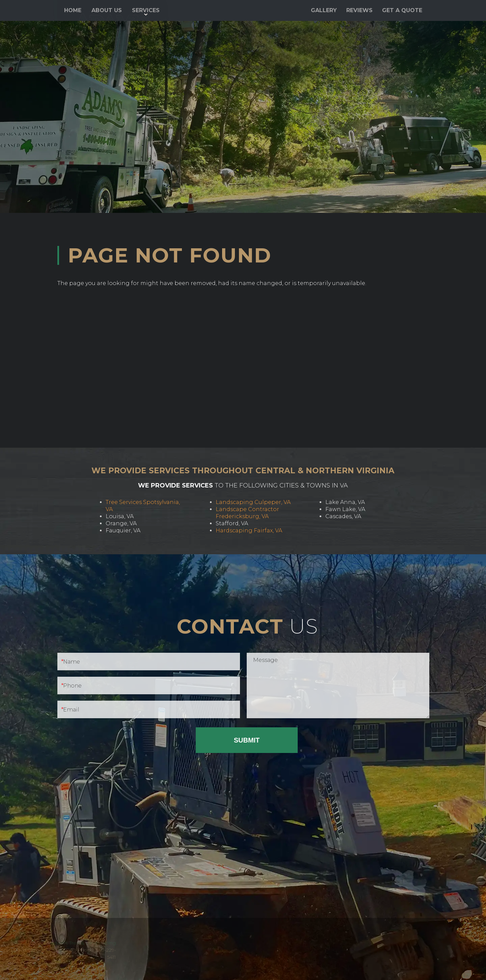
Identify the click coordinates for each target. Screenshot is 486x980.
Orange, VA (121, 523)
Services (146, 10)
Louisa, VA (120, 516)
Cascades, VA (343, 516)
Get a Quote (402, 10)
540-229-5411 (361, 30)
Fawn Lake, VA (345, 509)
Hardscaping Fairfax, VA (249, 530)
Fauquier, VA (123, 530)
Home (73, 10)
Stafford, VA (232, 523)
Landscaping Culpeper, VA (253, 502)
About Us (107, 10)
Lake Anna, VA (345, 502)
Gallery (324, 10)
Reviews (359, 10)
